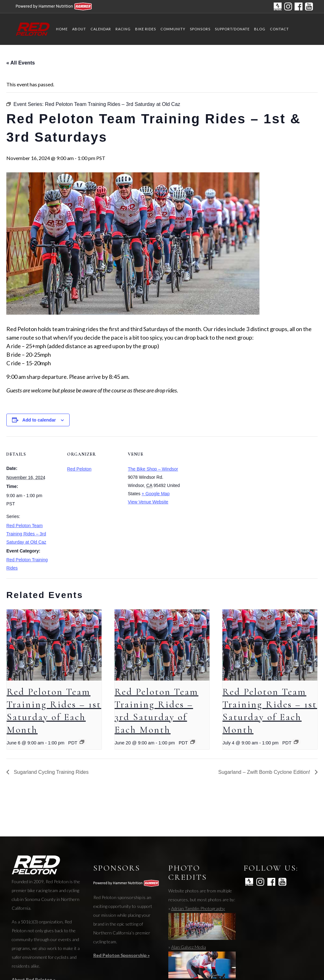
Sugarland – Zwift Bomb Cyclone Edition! (265, 772)
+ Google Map (156, 494)
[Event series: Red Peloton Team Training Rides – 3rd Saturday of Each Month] (193, 742)
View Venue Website (148, 502)
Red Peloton (79, 469)
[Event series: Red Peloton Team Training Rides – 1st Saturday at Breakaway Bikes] (82, 742)
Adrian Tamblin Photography (198, 908)
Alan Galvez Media (189, 947)
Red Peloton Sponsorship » (121, 955)
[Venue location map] (222, 480)
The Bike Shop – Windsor (153, 469)
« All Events (21, 63)
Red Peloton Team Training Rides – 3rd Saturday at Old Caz (26, 534)
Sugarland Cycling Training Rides (50, 772)
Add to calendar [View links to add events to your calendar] (39, 420)
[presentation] (54, 645)
